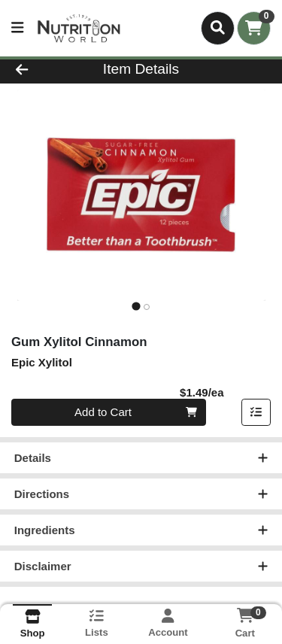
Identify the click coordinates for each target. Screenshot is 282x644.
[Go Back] (44, 70)
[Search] (218, 28)
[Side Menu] (17, 28)
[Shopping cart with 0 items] (254, 28)
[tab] (136, 307)
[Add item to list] (256, 413)
